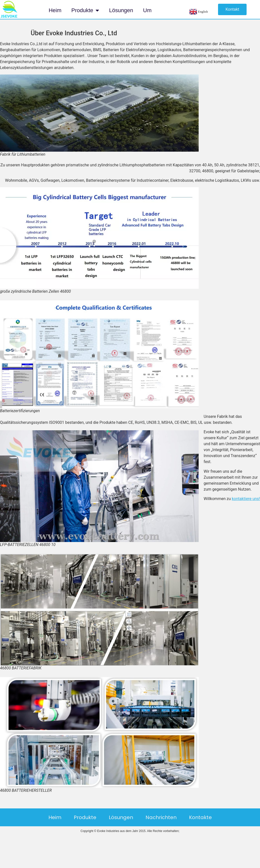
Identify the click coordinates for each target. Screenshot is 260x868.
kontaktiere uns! (246, 499)
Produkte (85, 10)
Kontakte (200, 817)
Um (147, 10)
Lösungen (121, 10)
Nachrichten (161, 817)
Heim (55, 10)
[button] (232, 9)
